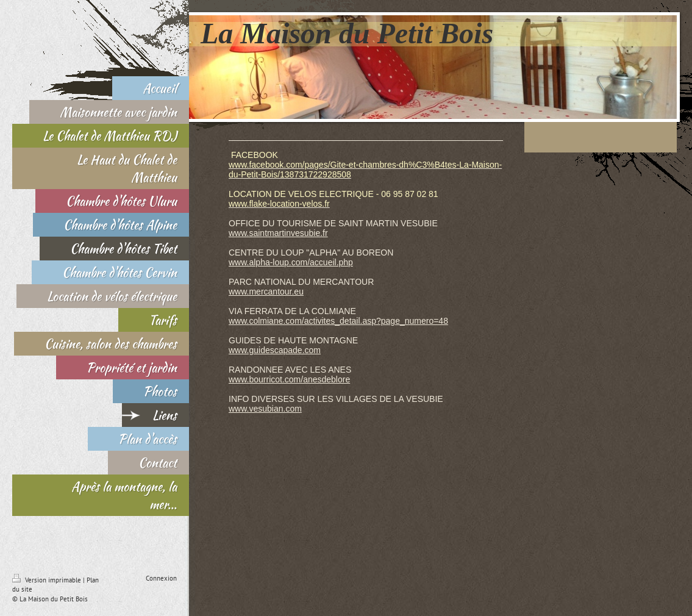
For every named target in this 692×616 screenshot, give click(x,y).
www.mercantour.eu (266, 292)
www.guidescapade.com (275, 350)
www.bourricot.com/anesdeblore (289, 379)
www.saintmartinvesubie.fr (278, 233)
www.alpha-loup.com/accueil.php (291, 262)
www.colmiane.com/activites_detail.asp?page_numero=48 (338, 321)
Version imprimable (48, 580)
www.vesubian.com (265, 409)
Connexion (161, 578)
